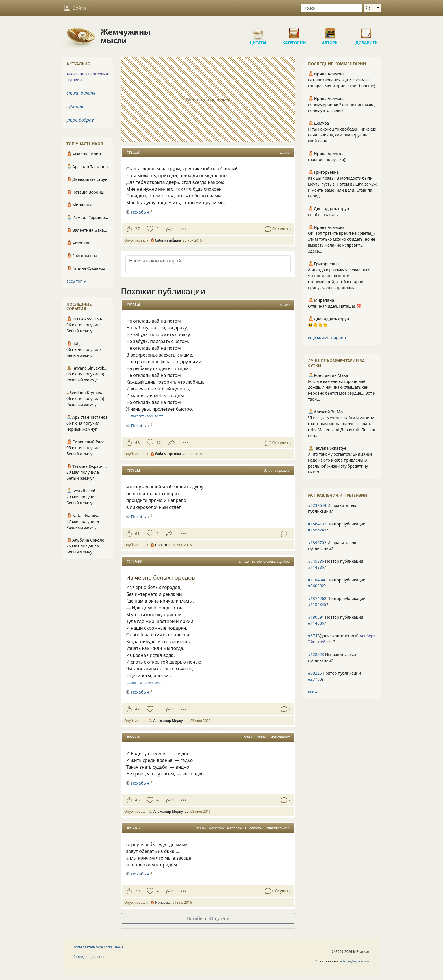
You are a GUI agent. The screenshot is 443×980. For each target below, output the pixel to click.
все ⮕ (313, 692)
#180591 (316, 617)
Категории (294, 31)
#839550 (133, 152)
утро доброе (80, 120)
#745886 (316, 561)
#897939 (133, 737)
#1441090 (134, 561)
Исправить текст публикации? (333, 508)
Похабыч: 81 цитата (208, 918)
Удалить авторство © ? (342, 639)
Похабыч (140, 212)
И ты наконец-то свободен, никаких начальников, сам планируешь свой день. (342, 135)
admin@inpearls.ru (355, 961)
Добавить (366, 31)
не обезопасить (323, 215)
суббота (76, 107)
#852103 (133, 828)
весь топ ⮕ (76, 281)
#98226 (315, 673)
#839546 (133, 305)
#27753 (315, 679)
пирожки (283, 471)
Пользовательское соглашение (98, 947)
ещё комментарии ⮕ (327, 337)
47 (137, 709)
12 (158, 443)
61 (137, 534)
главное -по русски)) (327, 159)
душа (268, 471)
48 (137, 443)
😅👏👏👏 (318, 325)
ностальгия (237, 828)
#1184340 (317, 580)
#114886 (316, 567)
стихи (285, 152)
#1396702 (317, 543)
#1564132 (317, 524)
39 (137, 891)
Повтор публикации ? (337, 527)
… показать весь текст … (147, 416)
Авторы (330, 31)
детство (217, 828)
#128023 (316, 654)
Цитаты (258, 31)
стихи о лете (81, 93)
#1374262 (317, 598)
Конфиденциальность (91, 957)
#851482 (133, 471)
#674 (313, 636)
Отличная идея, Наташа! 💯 (335, 306)
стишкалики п (278, 828)
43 (137, 800)
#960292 (316, 586)
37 (137, 229)
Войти (75, 8)
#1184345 (317, 604)
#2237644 (317, 505)
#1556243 (317, 530)
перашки (256, 828)
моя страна (280, 737)
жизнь (249, 737)
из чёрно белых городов (271, 561)
